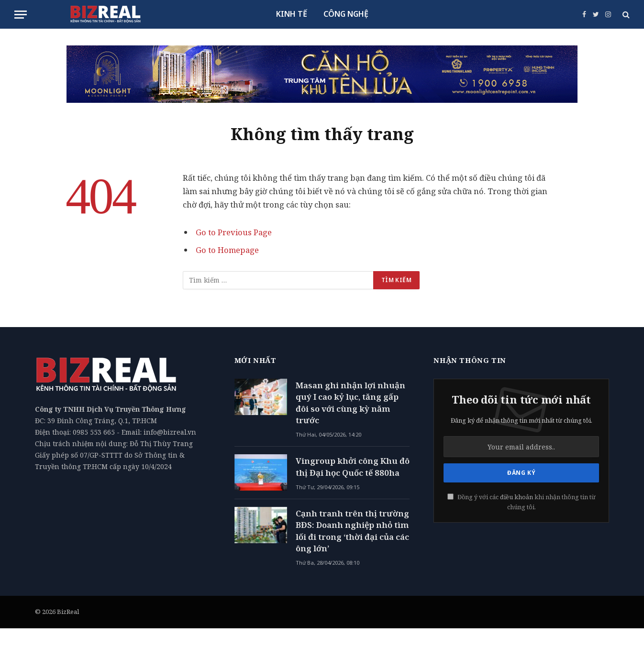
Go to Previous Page (234, 232)
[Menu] (21, 15)
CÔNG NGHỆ (346, 14)
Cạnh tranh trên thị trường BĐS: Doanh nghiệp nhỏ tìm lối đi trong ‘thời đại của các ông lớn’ (352, 531)
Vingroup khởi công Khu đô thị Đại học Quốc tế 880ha (353, 466)
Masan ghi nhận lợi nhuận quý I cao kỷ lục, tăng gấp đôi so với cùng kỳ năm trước (350, 403)
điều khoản (516, 497)
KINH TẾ (292, 14)
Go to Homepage (228, 250)
